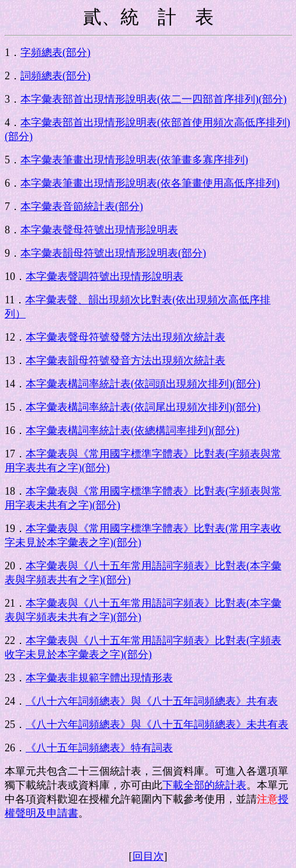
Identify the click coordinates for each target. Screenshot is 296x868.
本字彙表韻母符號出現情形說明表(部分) (113, 253)
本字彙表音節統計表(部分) (82, 206)
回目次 (148, 856)
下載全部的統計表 (204, 785)
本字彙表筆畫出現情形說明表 (89, 160)
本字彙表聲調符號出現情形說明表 (105, 276)
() (222, 99)
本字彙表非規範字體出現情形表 (99, 678)
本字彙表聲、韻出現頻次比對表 (99, 300)
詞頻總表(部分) (55, 76)
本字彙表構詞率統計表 (78, 384)
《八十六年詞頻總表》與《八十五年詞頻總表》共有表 (152, 701)
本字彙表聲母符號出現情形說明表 (99, 230)
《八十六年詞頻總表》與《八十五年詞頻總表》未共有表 (157, 724)
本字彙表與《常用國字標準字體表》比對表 (126, 454)
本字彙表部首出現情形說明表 (89, 99)
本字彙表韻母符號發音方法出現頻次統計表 (126, 360)
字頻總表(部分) (55, 52)
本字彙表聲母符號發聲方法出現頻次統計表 (126, 337)
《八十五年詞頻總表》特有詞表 (99, 748)
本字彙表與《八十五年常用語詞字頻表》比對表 (136, 566)
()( (196, 384)
